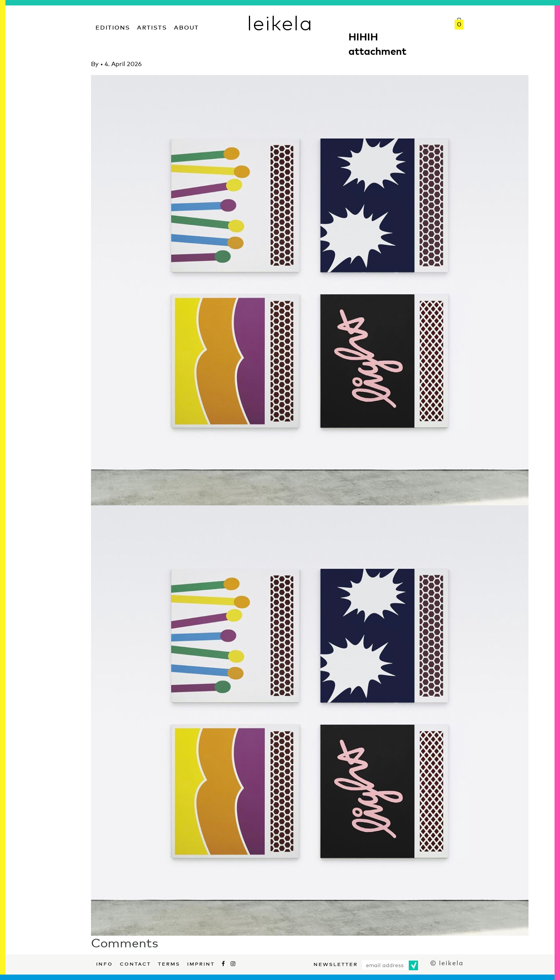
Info (104, 963)
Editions (113, 26)
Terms (169, 963)
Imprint (201, 963)
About (186, 26)
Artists (152, 26)
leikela (280, 23)
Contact (135, 963)
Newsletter (336, 963)
